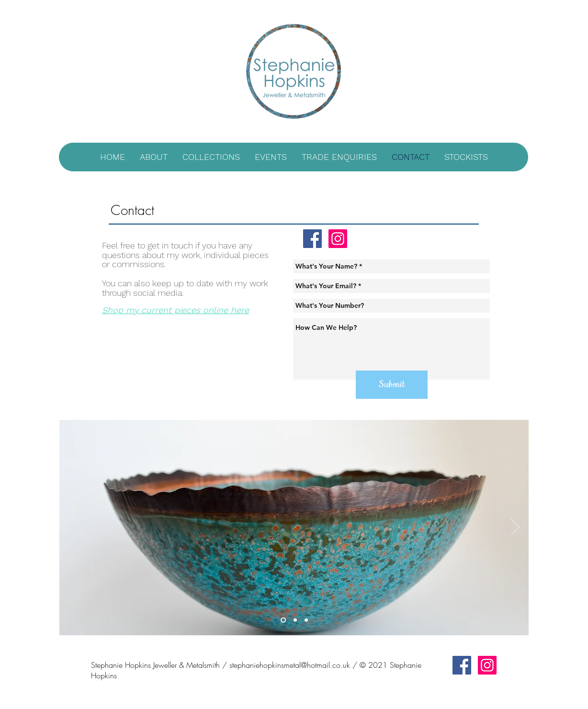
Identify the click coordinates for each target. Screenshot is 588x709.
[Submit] (392, 385)
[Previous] (73, 528)
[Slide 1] (283, 620)
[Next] (515, 528)
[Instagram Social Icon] (338, 239)
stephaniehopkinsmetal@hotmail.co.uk (290, 665)
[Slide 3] (306, 620)
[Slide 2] (295, 620)
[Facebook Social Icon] (312, 239)
